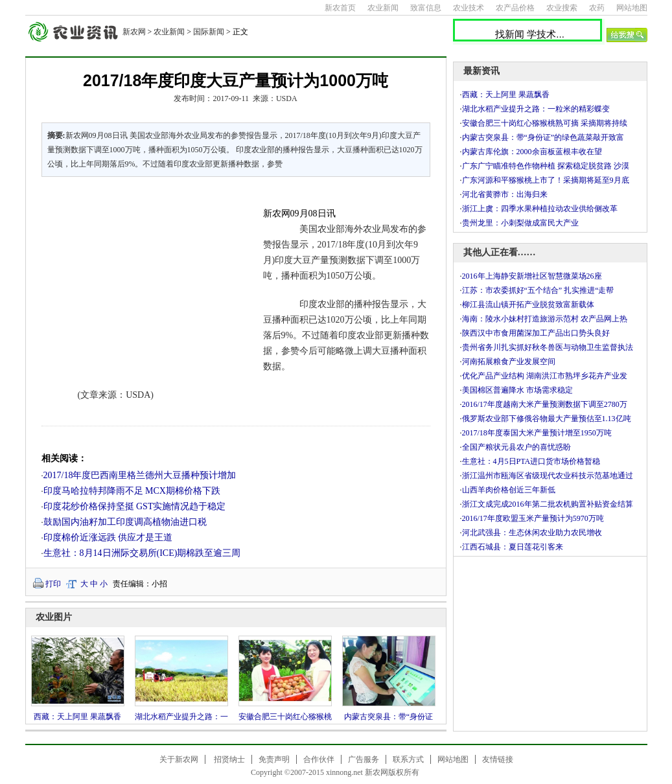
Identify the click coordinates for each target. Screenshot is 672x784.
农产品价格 (515, 8)
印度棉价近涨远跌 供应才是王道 (108, 537)
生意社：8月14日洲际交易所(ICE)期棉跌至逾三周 (142, 553)
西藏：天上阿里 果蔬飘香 (77, 717)
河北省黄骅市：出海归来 (505, 194)
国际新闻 (209, 32)
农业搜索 (562, 8)
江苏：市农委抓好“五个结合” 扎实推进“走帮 (538, 290)
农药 (597, 8)
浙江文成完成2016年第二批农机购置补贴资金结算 (548, 504)
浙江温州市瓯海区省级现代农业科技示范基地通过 (548, 476)
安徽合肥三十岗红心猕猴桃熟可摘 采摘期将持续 (545, 123)
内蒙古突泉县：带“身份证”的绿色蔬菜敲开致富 (543, 137)
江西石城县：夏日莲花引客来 (513, 547)
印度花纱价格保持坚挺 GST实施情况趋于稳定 (135, 506)
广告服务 (364, 759)
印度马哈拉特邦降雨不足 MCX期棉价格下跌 (132, 491)
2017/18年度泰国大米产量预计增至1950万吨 (537, 433)
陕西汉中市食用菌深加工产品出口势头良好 (536, 333)
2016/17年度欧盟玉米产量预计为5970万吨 (533, 518)
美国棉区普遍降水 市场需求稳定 (517, 390)
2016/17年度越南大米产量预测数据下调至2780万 (545, 404)
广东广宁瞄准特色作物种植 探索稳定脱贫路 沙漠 (546, 166)
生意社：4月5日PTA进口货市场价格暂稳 (531, 461)
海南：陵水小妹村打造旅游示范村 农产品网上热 (545, 319)
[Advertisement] (145, 275)
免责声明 (274, 759)
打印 (53, 584)
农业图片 (54, 617)
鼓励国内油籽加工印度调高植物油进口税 (125, 522)
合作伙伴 (319, 759)
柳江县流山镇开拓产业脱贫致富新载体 (528, 305)
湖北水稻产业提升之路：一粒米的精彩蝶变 (536, 109)
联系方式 (408, 759)
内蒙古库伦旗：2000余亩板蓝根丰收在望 (532, 152)
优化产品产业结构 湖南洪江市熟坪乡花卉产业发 (545, 376)
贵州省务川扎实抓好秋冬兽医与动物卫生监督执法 (548, 347)
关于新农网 (179, 759)
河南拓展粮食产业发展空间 (509, 362)
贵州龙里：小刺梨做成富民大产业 (520, 223)
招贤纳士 (229, 759)
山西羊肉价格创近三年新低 (509, 490)
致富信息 (426, 8)
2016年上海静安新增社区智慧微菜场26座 (532, 276)
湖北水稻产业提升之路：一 (181, 717)
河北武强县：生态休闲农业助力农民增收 (532, 533)
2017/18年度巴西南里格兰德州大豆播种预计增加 (140, 475)
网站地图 (632, 8)
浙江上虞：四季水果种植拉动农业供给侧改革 (540, 209)
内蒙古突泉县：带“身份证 (388, 717)
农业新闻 (383, 8)
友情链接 (498, 759)
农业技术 (469, 8)
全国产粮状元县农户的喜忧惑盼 (516, 447)
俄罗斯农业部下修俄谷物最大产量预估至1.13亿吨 (547, 419)
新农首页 (340, 8)
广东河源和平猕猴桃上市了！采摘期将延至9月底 (546, 180)
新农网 (134, 32)
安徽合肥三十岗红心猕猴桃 (285, 717)
